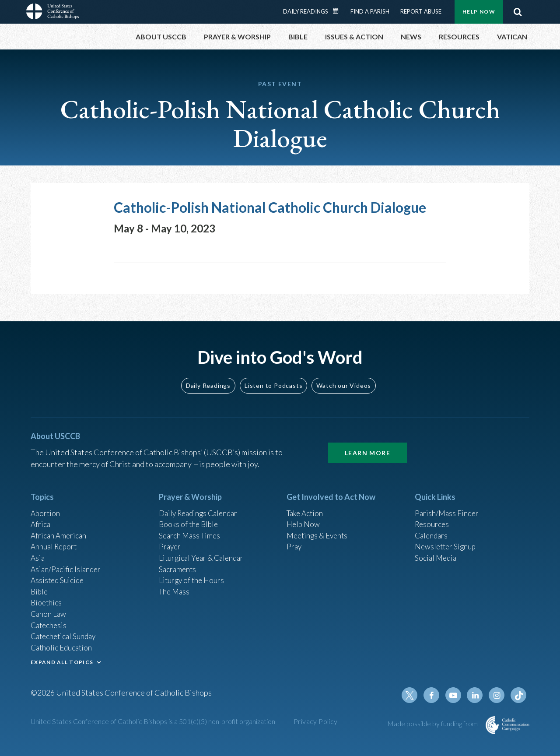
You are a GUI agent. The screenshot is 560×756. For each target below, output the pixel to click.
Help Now (479, 12)
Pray (294, 539)
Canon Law (49, 610)
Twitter (414, 695)
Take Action (306, 503)
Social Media (437, 551)
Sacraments (178, 563)
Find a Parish (370, 11)
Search (518, 12)
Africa (41, 515)
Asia (38, 551)
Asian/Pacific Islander (67, 563)
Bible (40, 586)
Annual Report (55, 539)
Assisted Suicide (58, 574)
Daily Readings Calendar (339, 11)
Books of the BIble (190, 515)
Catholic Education (63, 645)
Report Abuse (421, 11)
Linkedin (477, 695)
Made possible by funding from (433, 723)
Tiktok (519, 695)
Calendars (432, 527)
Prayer (170, 539)
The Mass (175, 586)
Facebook (435, 695)
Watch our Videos (344, 375)
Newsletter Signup (447, 539)
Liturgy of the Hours (193, 574)
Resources (433, 515)
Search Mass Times (191, 527)
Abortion (46, 503)
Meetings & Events (319, 527)
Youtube (456, 695)
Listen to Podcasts (273, 375)
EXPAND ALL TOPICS (62, 660)
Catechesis (50, 622)
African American (59, 527)
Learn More (367, 443)
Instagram (498, 695)
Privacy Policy (316, 721)
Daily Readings (306, 11)
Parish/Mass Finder (448, 503)
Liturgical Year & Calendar (203, 551)
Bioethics (47, 598)
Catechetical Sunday (65, 633)
